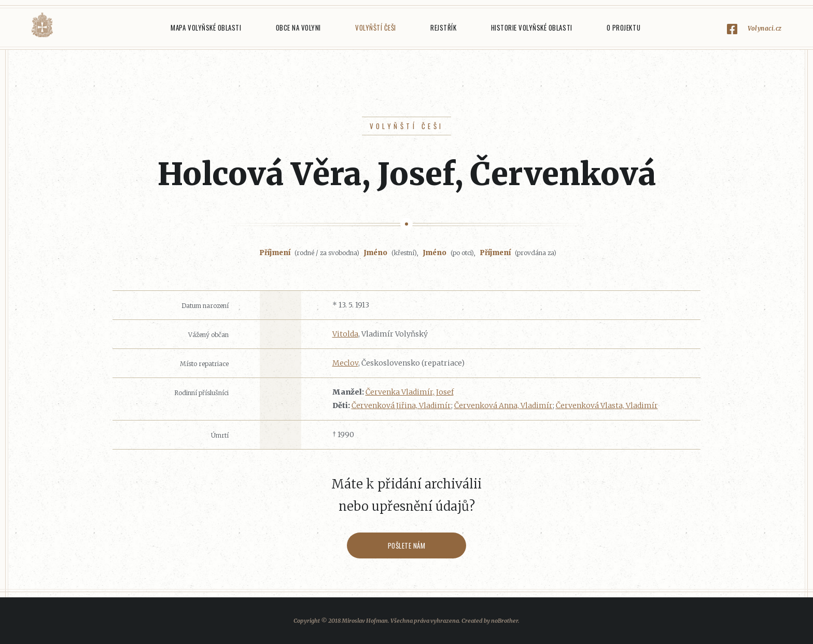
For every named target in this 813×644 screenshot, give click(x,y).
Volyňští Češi (376, 27)
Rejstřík (443, 27)
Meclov (345, 363)
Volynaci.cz (765, 28)
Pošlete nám (407, 545)
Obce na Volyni (298, 27)
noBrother (504, 621)
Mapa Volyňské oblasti (206, 27)
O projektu (623, 27)
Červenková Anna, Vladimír (503, 405)
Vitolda (345, 334)
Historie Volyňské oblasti (532, 27)
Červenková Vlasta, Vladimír (607, 405)
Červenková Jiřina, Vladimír (401, 405)
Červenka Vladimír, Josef (410, 392)
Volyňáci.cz (42, 25)
